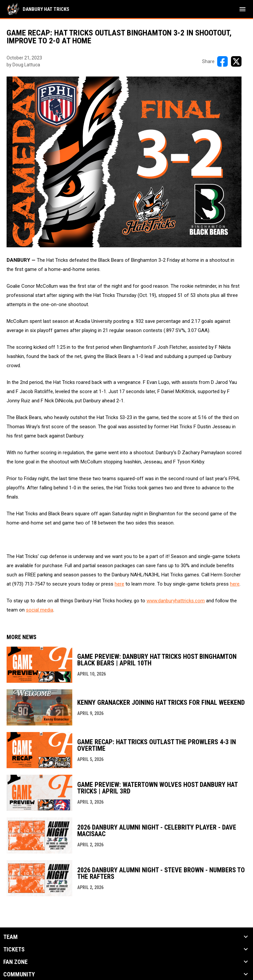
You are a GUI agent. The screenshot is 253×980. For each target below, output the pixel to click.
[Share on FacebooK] (222, 61)
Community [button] (19, 974)
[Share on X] (236, 61)
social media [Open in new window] (40, 610)
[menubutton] (242, 9)
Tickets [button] (14, 949)
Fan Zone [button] (15, 962)
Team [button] (11, 937)
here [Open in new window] (119, 584)
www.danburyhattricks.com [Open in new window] (176, 601)
